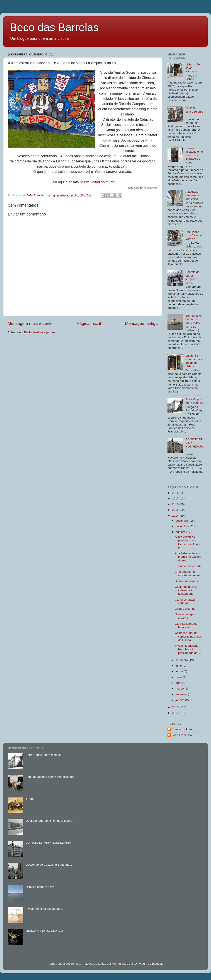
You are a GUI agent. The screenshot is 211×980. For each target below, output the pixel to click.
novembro (183, 526)
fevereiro (182, 694)
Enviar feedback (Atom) (39, 332)
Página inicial (89, 323)
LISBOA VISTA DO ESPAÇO (44, 931)
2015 (176, 510)
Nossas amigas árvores (185, 616)
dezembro (183, 521)
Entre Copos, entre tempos (194, 401)
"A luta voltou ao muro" (97, 182)
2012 (176, 713)
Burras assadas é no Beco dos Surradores (194, 154)
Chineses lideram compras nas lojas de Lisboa (188, 636)
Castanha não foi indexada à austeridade (186, 590)
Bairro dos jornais (186, 581)
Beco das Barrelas (54, 27)
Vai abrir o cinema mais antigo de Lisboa (194, 361)
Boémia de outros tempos (192, 275)
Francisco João (182, 729)
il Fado (30, 799)
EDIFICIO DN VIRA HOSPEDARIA (194, 445)
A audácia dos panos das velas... (193, 195)
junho (180, 671)
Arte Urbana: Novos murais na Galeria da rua (188, 557)
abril (179, 683)
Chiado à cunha (185, 609)
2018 (176, 493)
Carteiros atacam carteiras (186, 601)
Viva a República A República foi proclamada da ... (188, 649)
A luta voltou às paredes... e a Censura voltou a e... (188, 542)
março (180, 689)
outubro (181, 532)
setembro (182, 660)
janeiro (180, 700)
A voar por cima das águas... (44, 909)
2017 (176, 498)
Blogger (157, 964)
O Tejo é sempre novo (40, 887)
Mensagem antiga (141, 323)
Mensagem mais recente (30, 323)
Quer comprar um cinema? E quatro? (50, 821)
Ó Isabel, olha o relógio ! (194, 111)
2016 (176, 504)
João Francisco (182, 735)
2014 (176, 516)
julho (179, 666)
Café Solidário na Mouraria (186, 625)
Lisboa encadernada (188, 566)
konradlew (118, 964)
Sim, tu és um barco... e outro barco (194, 319)
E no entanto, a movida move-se (187, 573)
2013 (176, 707)
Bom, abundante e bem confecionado (50, 777)
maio (179, 677)
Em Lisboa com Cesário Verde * (194, 235)
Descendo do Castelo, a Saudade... (49, 865)
